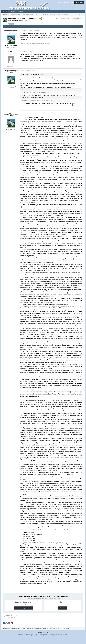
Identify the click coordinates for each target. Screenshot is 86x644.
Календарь (13, 12)
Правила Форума (23, 12)
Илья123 (37, 75)
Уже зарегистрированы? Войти (64, 2)
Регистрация (79, 2)
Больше (81, 15)
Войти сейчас (62, 614)
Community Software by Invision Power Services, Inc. (43, 642)
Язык (40, 638)
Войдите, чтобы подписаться (63, 19)
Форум (5, 12)
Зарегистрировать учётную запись (24, 614)
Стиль (46, 638)
